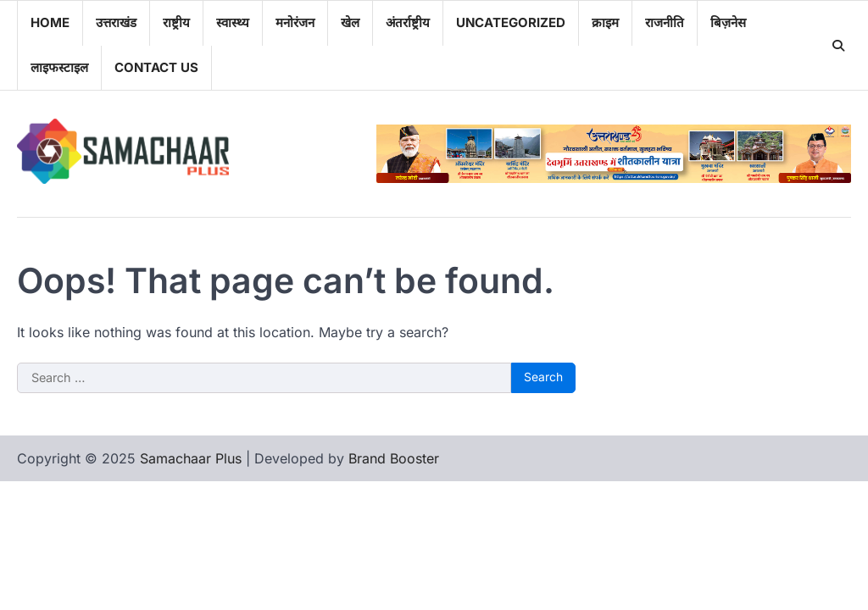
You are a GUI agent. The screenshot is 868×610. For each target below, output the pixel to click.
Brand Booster (394, 458)
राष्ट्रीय (176, 22)
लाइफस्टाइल (59, 67)
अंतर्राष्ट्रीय (408, 22)
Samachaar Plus (191, 458)
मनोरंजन (295, 22)
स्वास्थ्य (233, 22)
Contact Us (156, 67)
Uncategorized (511, 22)
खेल (350, 22)
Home (50, 22)
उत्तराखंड (116, 22)
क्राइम (605, 22)
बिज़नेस (728, 22)
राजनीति (665, 22)
